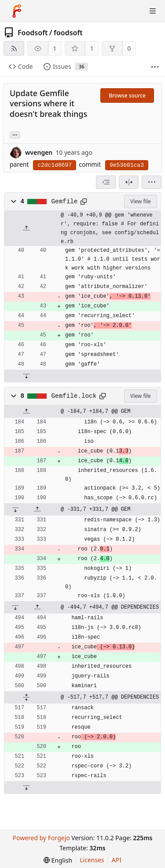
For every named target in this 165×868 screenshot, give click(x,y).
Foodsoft (33, 33)
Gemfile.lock (74, 396)
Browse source (127, 95)
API (117, 860)
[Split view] (129, 182)
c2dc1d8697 (55, 165)
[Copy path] (84, 202)
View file (140, 201)
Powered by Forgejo (41, 838)
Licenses (92, 860)
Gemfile (65, 202)
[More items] (155, 67)
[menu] (152, 182)
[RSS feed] (14, 48)
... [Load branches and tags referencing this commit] (15, 134)
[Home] (17, 11)
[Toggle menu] (153, 11)
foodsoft (68, 33)
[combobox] (106, 182)
